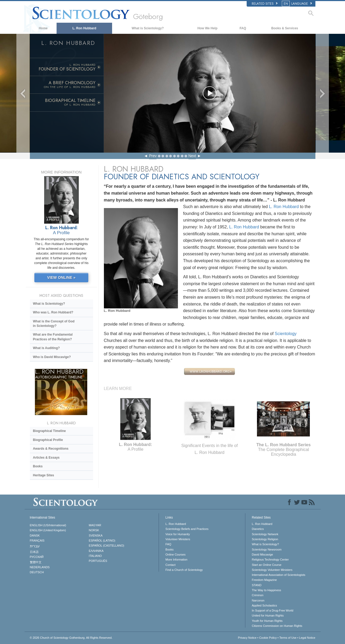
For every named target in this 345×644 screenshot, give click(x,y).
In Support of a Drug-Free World (272, 610)
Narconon (258, 600)
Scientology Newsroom (267, 549)
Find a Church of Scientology (184, 570)
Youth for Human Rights (267, 621)
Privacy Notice (247, 638)
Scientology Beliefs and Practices (187, 529)
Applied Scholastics (264, 605)
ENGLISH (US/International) (48, 525)
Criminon (257, 595)
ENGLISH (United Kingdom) (48, 530)
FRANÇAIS (37, 540)
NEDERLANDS (40, 567)
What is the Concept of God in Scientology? (54, 324)
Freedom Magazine (264, 580)
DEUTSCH (37, 572)
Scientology (286, 334)
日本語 (34, 552)
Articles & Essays (46, 458)
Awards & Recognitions (51, 449)
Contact (171, 565)
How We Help (208, 28)
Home (43, 28)
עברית (35, 546)
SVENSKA (96, 535)
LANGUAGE (297, 4)
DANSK (35, 535)
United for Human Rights (268, 615)
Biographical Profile (48, 440)
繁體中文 (36, 562)
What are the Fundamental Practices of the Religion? (53, 337)
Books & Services (285, 28)
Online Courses (176, 554)
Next (192, 156)
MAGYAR (95, 525)
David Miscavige (262, 554)
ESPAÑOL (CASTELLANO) (107, 546)
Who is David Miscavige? (52, 357)
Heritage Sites (44, 475)
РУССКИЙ (37, 557)
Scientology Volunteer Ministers (272, 570)
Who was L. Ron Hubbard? (53, 312)
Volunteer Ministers (178, 539)
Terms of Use (288, 638)
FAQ (243, 28)
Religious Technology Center (270, 560)
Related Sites (265, 4)
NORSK (94, 530)
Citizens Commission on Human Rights (277, 626)
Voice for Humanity (178, 534)
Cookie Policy (268, 638)
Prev (153, 156)
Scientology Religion (265, 539)
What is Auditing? (47, 348)
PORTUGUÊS (98, 561)
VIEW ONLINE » (61, 278)
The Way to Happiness (266, 590)
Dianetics (258, 529)
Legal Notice (307, 638)
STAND (256, 585)
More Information (176, 560)
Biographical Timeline (49, 431)
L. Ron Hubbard (84, 28)
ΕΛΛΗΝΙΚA (96, 551)
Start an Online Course (266, 565)
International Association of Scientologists (278, 575)
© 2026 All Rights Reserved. (71, 638)
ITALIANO (95, 556)
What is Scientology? (148, 28)
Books (38, 466)
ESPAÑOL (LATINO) (102, 540)
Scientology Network (265, 534)
